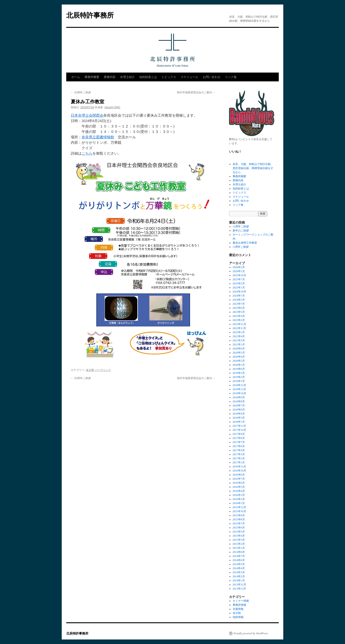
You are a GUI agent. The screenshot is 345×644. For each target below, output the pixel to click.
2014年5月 (239, 564)
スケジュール (189, 77)
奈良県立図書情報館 (98, 137)
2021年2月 (239, 340)
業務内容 (110, 77)
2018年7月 (239, 406)
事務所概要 (92, 77)
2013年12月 (239, 585)
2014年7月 (239, 556)
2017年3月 (239, 454)
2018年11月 (239, 389)
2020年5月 (239, 353)
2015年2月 (239, 544)
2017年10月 (239, 430)
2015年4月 (239, 536)
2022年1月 (239, 332)
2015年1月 (239, 548)
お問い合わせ (212, 77)
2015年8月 (239, 519)
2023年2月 (239, 320)
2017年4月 (239, 450)
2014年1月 (239, 580)
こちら (87, 153)
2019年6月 (239, 369)
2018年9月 (239, 397)
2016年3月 (239, 495)
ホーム (76, 77)
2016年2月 (239, 499)
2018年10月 (239, 393)
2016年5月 (239, 487)
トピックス (169, 77)
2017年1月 (239, 462)
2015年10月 (239, 511)
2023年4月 (239, 316)
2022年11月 (239, 328)
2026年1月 (239, 271)
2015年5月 (239, 532)
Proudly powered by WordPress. (251, 633)
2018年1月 (239, 422)
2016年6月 (239, 483)
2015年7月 (239, 524)
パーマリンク (103, 370)
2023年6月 (239, 308)
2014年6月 (239, 560)
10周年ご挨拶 (81, 92)
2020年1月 (239, 365)
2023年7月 (239, 304)
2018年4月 (239, 414)
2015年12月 (239, 507)
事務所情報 (239, 605)
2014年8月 (239, 552)
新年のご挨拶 (241, 231)
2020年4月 (239, 357)
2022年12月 (239, 324)
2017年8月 (239, 438)
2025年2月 (239, 283)
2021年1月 (239, 344)
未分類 (90, 370)
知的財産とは (148, 77)
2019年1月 (239, 381)
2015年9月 (239, 515)
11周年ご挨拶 (241, 247)
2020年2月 (239, 361)
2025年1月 (239, 288)
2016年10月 (239, 471)
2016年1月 (239, 503)
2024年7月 (239, 296)
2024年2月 (239, 300)
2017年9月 (239, 434)
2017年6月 (239, 446)
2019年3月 (239, 373)
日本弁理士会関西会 (87, 115)
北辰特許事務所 (90, 15)
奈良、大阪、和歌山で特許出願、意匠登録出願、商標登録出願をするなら (253, 168)
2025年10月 (239, 275)
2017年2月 (239, 458)
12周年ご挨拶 (241, 226)
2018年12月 (239, 385)
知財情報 (238, 617)
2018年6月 (239, 410)
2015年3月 (239, 540)
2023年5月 (239, 312)
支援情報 (238, 609)
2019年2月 (239, 377)
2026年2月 (239, 267)
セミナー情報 (241, 601)
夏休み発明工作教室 (245, 243)
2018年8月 (239, 401)
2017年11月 (239, 426)
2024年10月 (239, 292)
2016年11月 (239, 467)
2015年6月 (239, 528)
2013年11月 (239, 589)
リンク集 (231, 77)
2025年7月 (239, 279)
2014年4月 (239, 568)
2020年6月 (239, 349)
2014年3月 (239, 572)
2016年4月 (239, 491)
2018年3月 (239, 418)
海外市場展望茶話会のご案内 (196, 92)
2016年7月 (239, 479)
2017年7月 (239, 442)
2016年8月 (239, 475)
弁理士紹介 (127, 77)
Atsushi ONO (112, 107)
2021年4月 (239, 336)
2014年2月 (239, 576)
